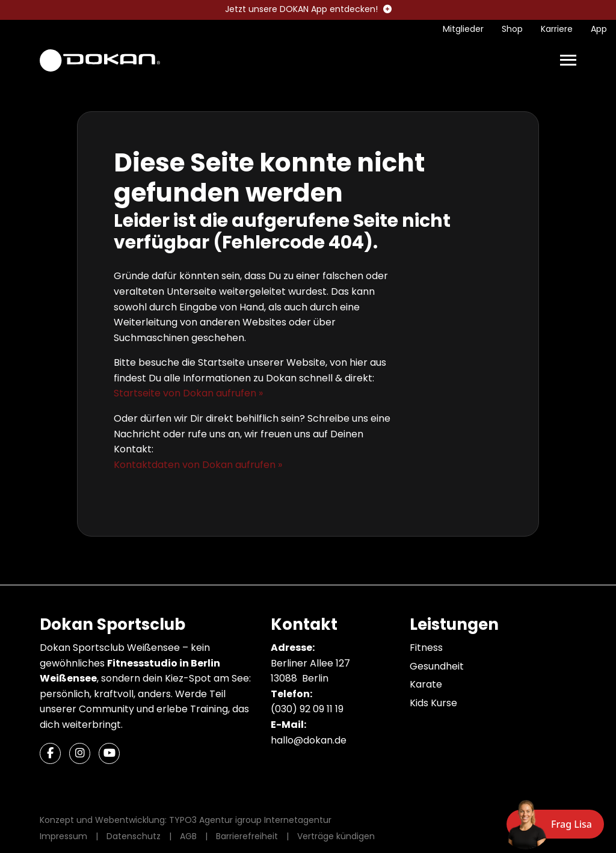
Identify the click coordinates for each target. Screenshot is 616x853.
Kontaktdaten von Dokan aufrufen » (198, 465)
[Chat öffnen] (555, 824)
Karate (426, 684)
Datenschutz (134, 836)
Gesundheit (437, 666)
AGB (188, 836)
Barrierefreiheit (247, 836)
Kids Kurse (433, 703)
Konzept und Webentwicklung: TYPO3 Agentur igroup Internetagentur (186, 820)
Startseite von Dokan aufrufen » (188, 393)
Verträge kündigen (336, 836)
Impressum (63, 836)
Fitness (426, 648)
